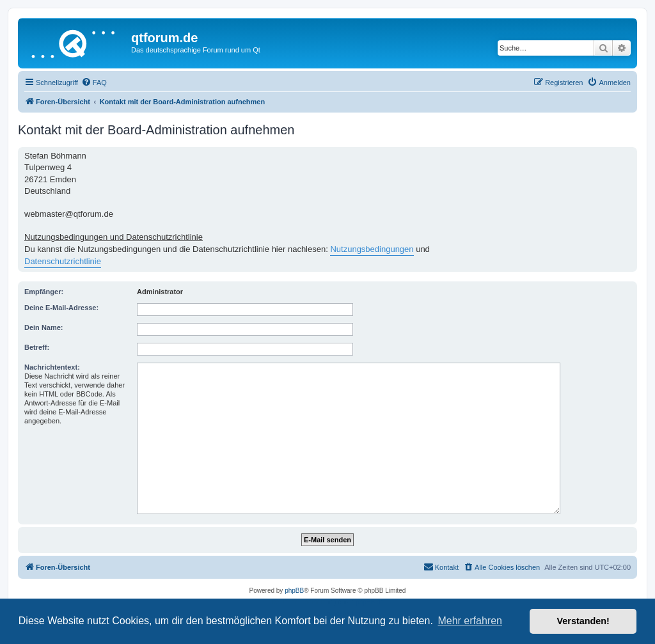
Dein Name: (44, 327)
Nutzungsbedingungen (372, 249)
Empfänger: (44, 292)
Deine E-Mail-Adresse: (61, 308)
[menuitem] (94, 82)
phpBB (294, 591)
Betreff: (37, 347)
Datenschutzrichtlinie (63, 261)
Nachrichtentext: (52, 367)
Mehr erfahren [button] (470, 621)
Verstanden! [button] (583, 621)
